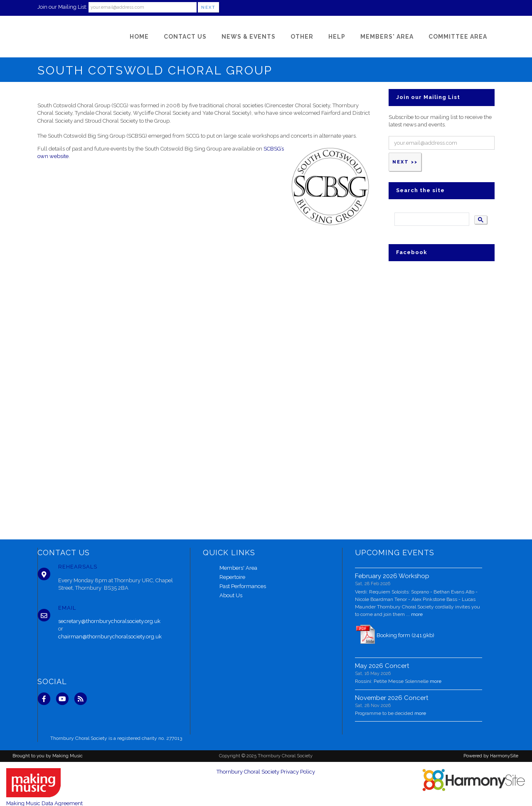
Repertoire (232, 577)
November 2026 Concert (392, 698)
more (417, 614)
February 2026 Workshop (392, 576)
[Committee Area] (458, 37)
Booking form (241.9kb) (405, 635)
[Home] (139, 37)
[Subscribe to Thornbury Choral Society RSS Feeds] (83, 698)
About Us (231, 595)
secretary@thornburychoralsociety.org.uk (109, 621)
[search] (431, 219)
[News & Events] (249, 37)
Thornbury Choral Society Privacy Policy (266, 772)
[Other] (302, 37)
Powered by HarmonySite (491, 756)
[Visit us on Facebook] (47, 698)
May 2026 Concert (382, 666)
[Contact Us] (185, 37)
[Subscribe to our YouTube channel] (65, 698)
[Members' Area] (387, 37)
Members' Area (238, 568)
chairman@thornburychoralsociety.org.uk (110, 637)
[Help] (337, 37)
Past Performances (243, 586)
